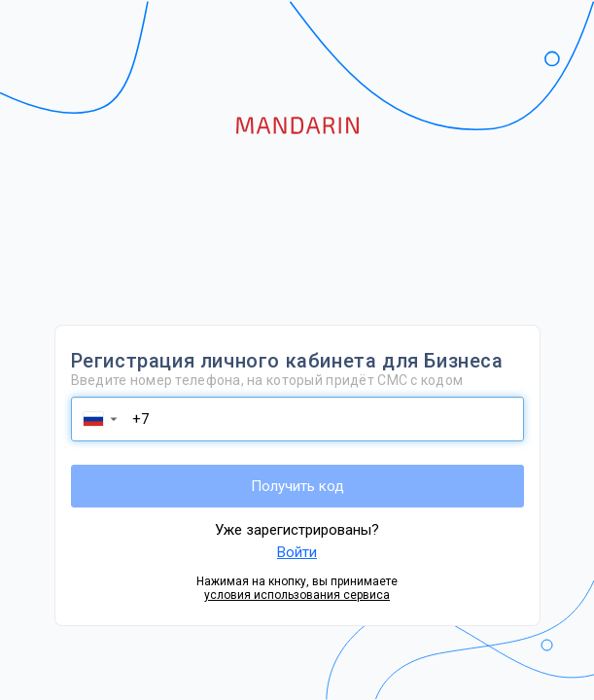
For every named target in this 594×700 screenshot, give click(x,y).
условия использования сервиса (297, 595)
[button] (99, 419)
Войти (297, 552)
